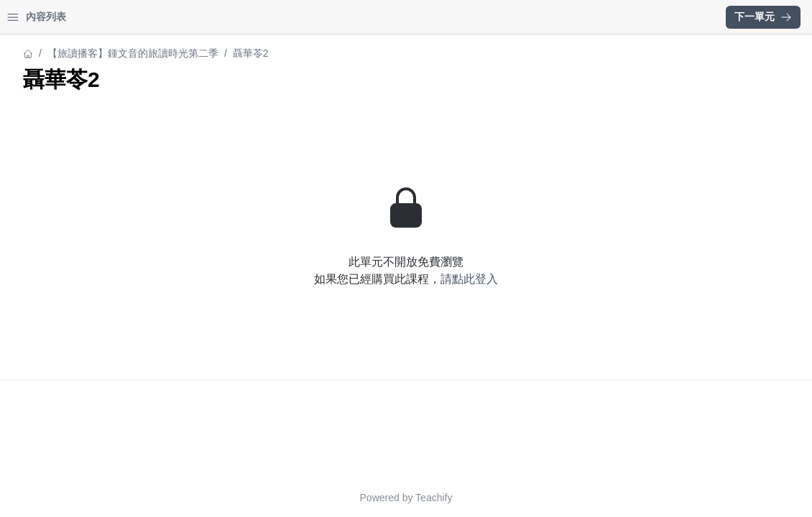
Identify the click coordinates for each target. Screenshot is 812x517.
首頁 (30, 17)
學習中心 (89, 17)
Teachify (559, 498)
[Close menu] (234, 17)
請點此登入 (595, 279)
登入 (148, 17)
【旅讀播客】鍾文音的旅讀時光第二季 (97, 53)
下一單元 (763, 17)
